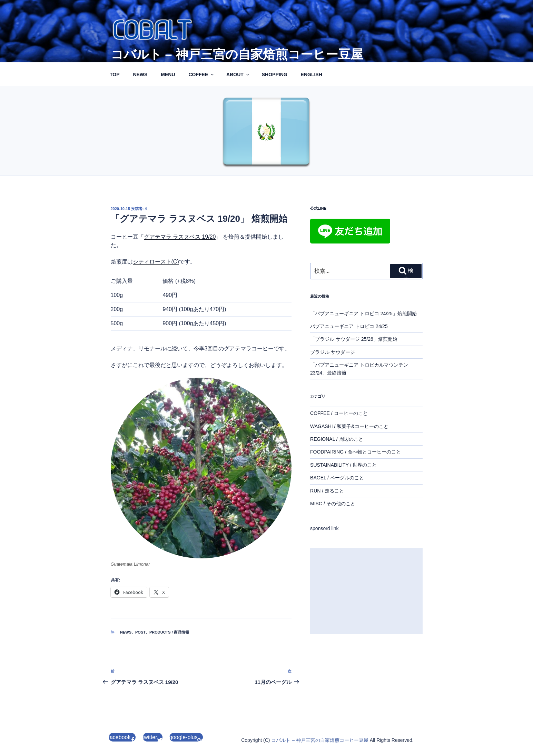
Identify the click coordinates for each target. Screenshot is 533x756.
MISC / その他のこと (333, 504)
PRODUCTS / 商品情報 (169, 632)
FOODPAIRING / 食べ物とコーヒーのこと (356, 452)
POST (140, 632)
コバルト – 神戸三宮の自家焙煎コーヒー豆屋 (237, 54)
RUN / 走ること (327, 491)
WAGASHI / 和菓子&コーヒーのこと (349, 426)
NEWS (140, 74)
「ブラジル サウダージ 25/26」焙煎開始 (354, 339)
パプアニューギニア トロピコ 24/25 (349, 326)
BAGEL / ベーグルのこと (337, 478)
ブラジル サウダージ (333, 352)
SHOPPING (275, 74)
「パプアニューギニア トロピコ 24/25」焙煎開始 (363, 314)
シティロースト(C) (156, 262)
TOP (115, 74)
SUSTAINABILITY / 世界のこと (343, 465)
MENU (168, 74)
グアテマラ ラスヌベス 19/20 (180, 237)
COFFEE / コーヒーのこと (339, 413)
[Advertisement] (366, 591)
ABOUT (238, 74)
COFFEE (201, 74)
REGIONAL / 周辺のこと (337, 439)
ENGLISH (312, 74)
